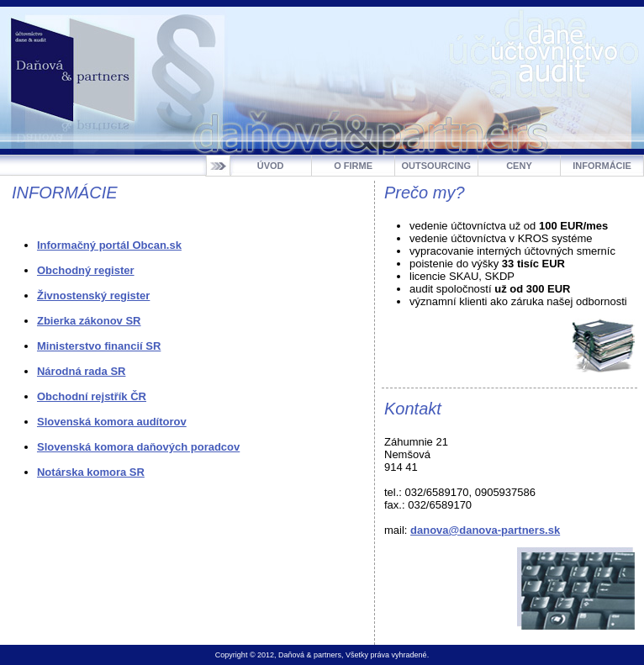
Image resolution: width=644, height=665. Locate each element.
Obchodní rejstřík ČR (92, 396)
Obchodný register (86, 270)
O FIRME (353, 166)
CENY (519, 166)
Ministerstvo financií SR (99, 346)
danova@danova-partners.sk (485, 530)
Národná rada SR (81, 371)
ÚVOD (271, 166)
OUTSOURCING (437, 166)
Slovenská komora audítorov (112, 422)
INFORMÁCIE (602, 166)
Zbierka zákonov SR (89, 321)
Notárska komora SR (91, 472)
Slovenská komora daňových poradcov (138, 447)
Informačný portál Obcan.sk (109, 245)
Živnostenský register (93, 296)
